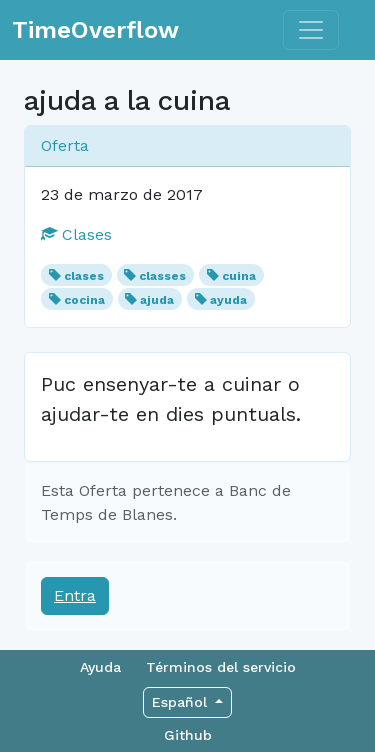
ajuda (157, 300)
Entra (75, 595)
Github (188, 735)
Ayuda (100, 667)
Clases (76, 234)
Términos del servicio (221, 667)
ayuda (228, 300)
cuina (239, 276)
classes (162, 276)
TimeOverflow (95, 30)
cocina (84, 300)
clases (84, 276)
